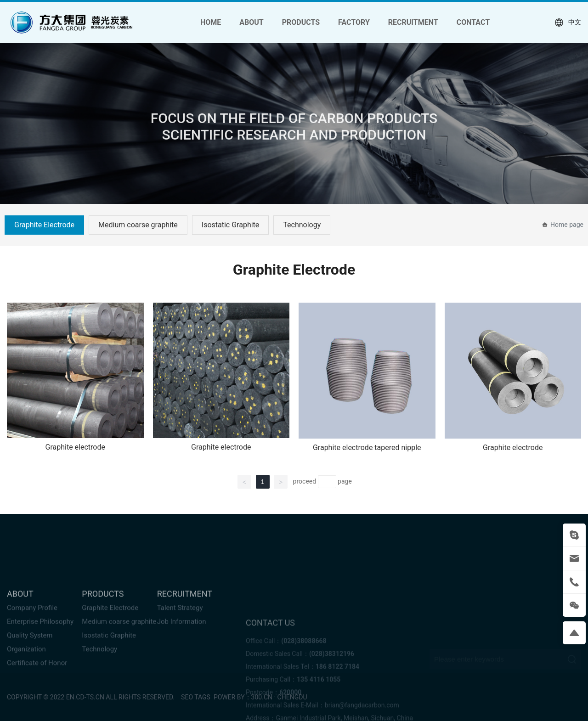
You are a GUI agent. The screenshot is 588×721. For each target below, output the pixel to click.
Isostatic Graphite (231, 225)
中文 (568, 23)
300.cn (262, 697)
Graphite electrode (75, 447)
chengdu (292, 697)
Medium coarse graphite (138, 225)
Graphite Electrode (44, 225)
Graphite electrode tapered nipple (367, 448)
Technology (302, 225)
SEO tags (195, 697)
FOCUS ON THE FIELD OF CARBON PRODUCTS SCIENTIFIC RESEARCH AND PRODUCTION (294, 130)
